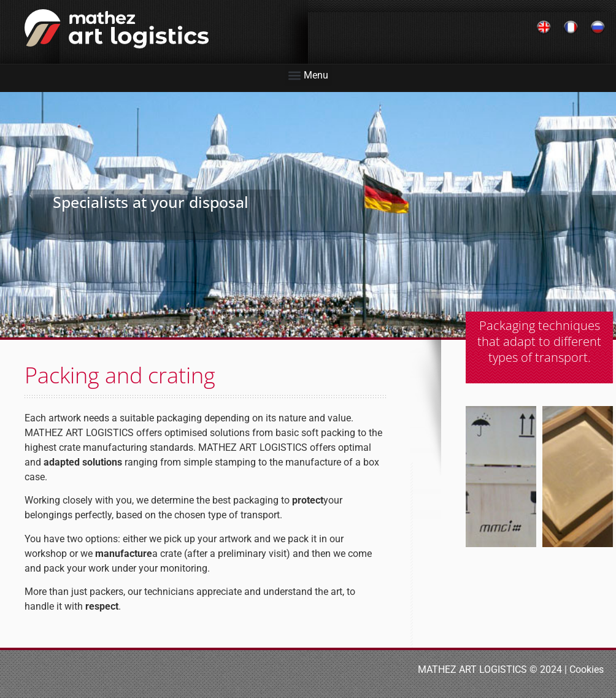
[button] (308, 75)
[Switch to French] (571, 28)
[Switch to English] (544, 28)
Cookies (587, 669)
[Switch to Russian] (598, 28)
